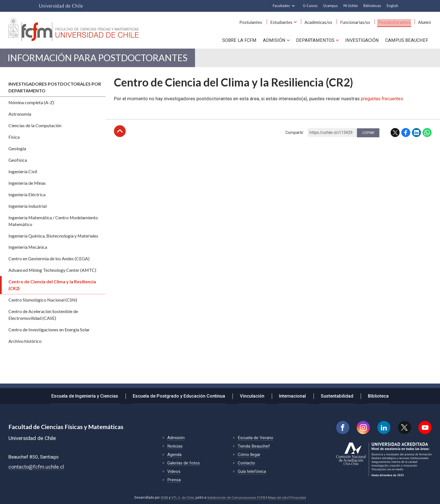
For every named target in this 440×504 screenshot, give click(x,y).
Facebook (406, 136)
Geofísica (18, 163)
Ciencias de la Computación (35, 128)
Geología (17, 151)
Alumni (425, 22)
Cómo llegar (249, 454)
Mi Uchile (351, 6)
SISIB (161, 498)
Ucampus (331, 6)
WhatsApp (427, 136)
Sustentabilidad (333, 395)
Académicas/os (325, 22)
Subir (120, 134)
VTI (171, 498)
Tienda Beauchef (254, 446)
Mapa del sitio (279, 498)
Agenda (175, 454)
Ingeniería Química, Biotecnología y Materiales (53, 239)
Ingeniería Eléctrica (27, 198)
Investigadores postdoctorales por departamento (55, 90)
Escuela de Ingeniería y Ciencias (91, 395)
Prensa (174, 480)
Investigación (363, 40)
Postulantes (261, 22)
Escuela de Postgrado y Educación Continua (184, 395)
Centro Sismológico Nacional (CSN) (43, 303)
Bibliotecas (372, 6)
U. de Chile (183, 498)
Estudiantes (289, 22)
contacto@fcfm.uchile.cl (37, 467)
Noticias (175, 446)
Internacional (292, 395)
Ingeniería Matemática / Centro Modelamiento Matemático (53, 224)
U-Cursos (310, 6)
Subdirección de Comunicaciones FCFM (236, 498)
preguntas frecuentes (384, 102)
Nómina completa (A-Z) (31, 105)
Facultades (281, 6)
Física (14, 140)
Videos (174, 471)
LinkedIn (416, 136)
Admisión (277, 40)
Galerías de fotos (184, 463)
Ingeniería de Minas (27, 186)
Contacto (246, 463)
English (392, 6)
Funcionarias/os (360, 22)
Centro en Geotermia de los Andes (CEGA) (49, 262)
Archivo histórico (25, 344)
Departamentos (317, 40)
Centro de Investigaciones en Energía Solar (49, 333)
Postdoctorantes (397, 22)
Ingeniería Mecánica (28, 250)
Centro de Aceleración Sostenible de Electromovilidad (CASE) (43, 318)
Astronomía (20, 117)
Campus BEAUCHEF (407, 40)
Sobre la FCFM (244, 40)
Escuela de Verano (256, 438)
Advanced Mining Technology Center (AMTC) (52, 273)
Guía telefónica (252, 471)
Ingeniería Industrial (27, 209)
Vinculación (254, 395)
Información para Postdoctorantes (113, 59)
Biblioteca (372, 395)
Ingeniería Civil (23, 175)
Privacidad (301, 498)
